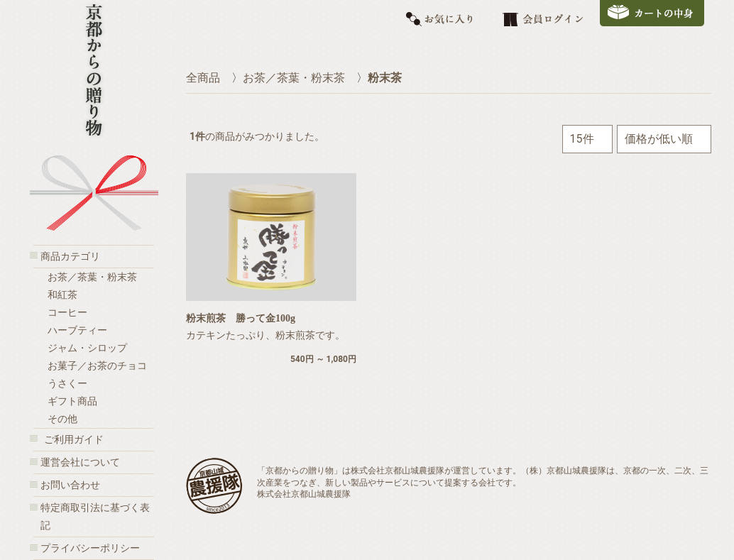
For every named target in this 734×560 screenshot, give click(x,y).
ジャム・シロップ (87, 348)
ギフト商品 (72, 401)
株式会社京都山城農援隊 (304, 494)
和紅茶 (62, 295)
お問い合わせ (70, 485)
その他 (62, 419)
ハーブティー (77, 330)
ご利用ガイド (74, 440)
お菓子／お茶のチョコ (97, 366)
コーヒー (67, 313)
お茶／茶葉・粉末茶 (92, 277)
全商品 (203, 78)
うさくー (67, 384)
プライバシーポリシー (90, 548)
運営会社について (80, 462)
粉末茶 (385, 78)
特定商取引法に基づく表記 (95, 517)
